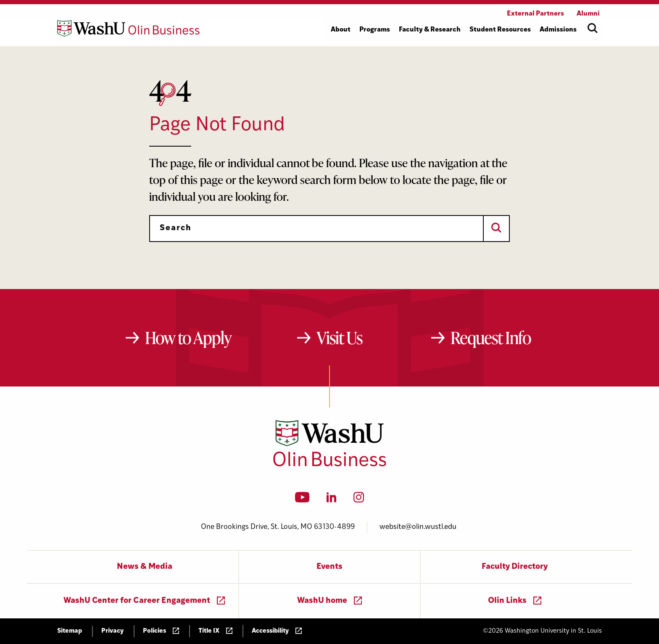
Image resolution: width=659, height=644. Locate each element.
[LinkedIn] (332, 500)
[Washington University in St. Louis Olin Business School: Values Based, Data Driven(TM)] (330, 465)
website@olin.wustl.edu (418, 527)
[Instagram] (359, 500)
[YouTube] (302, 500)
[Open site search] (593, 28)
